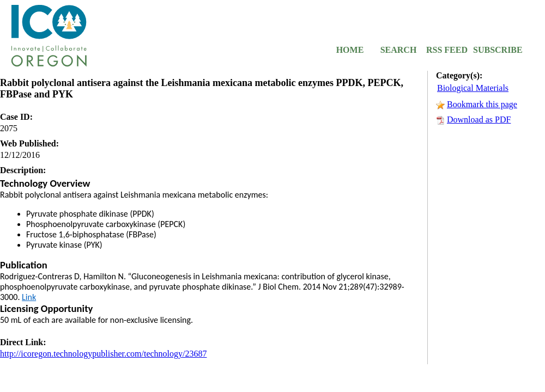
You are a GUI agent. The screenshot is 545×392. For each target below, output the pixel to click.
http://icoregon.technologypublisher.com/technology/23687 (104, 354)
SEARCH (399, 50)
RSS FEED (447, 50)
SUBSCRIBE (495, 50)
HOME (350, 50)
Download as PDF (479, 120)
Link (29, 297)
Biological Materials (473, 88)
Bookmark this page (482, 104)
